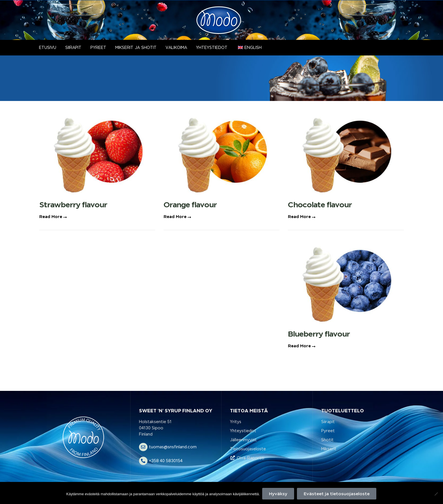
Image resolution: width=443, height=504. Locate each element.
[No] (436, 494)
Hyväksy (279, 494)
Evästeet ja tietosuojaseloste (337, 494)
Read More (53, 217)
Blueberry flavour (319, 334)
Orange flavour (190, 205)
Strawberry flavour (73, 205)
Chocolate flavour (320, 205)
